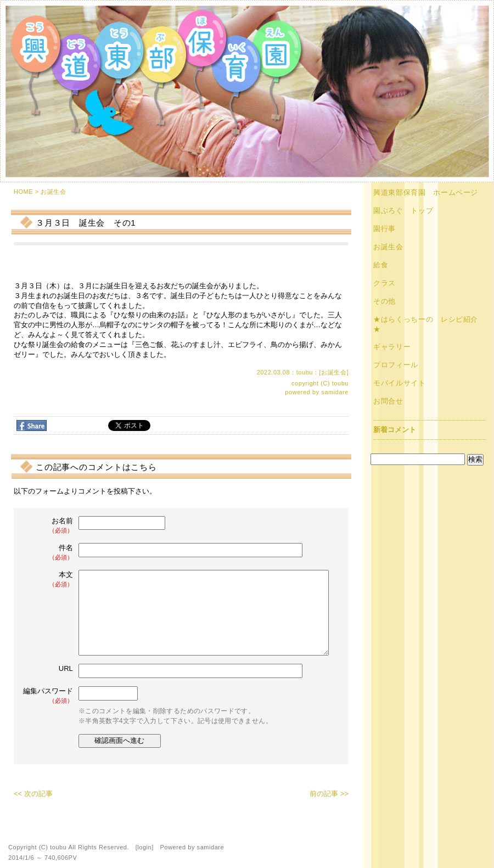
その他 (384, 301)
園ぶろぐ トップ (403, 211)
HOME (23, 192)
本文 (49, 579)
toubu (340, 383)
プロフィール (396, 365)
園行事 (384, 229)
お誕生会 (53, 192)
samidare (335, 392)
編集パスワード (48, 696)
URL (66, 668)
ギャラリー (392, 347)
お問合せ (388, 401)
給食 (381, 265)
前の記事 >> (329, 794)
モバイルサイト (400, 383)
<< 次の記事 (33, 794)
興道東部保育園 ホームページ (426, 192)
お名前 (49, 526)
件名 (49, 553)
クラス (384, 283)
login (144, 847)
